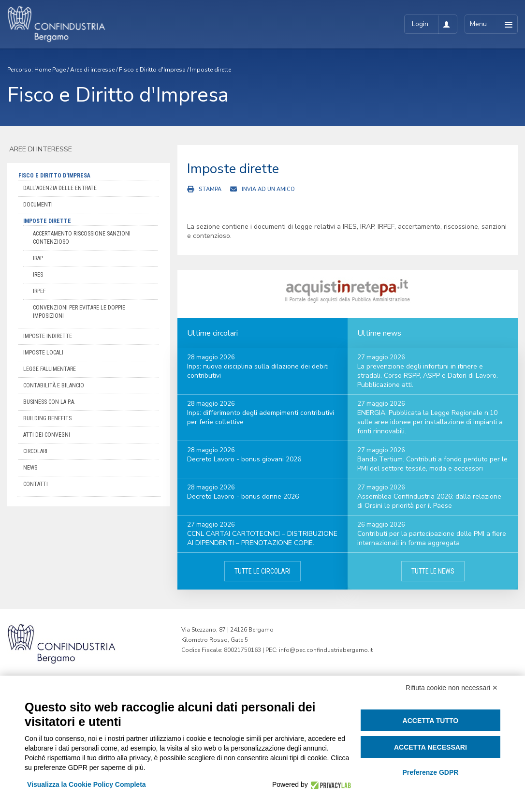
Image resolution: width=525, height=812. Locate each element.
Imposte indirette (48, 336)
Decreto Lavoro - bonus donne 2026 (243, 496)
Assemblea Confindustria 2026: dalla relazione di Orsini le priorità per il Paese (429, 501)
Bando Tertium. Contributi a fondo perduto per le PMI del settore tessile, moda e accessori (432, 464)
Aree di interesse (92, 70)
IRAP (38, 258)
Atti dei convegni (47, 435)
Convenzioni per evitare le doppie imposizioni (79, 312)
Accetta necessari (430, 747)
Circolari (35, 451)
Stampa (210, 189)
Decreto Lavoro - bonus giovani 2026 (244, 459)
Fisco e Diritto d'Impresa (152, 70)
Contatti (36, 484)
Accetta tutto (431, 721)
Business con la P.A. (49, 402)
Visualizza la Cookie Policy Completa (87, 784)
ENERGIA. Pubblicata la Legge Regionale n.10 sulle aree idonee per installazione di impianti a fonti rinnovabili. (430, 422)
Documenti (38, 205)
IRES (38, 275)
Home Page (50, 70)
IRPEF (39, 291)
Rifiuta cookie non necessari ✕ (452, 688)
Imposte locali (43, 353)
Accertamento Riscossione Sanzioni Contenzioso (82, 238)
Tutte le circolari (262, 571)
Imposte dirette (211, 70)
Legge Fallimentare (50, 369)
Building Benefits (47, 418)
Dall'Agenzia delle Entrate (60, 188)
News (30, 468)
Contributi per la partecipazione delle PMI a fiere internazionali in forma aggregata (432, 538)
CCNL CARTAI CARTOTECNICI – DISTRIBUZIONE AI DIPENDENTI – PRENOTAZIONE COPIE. (262, 538)
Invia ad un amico (268, 189)
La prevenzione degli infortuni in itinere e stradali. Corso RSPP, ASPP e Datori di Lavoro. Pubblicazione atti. (428, 376)
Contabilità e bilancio (54, 385)
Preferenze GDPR (430, 772)
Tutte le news (433, 571)
